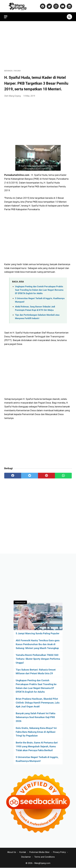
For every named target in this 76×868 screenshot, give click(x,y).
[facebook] (13, 475)
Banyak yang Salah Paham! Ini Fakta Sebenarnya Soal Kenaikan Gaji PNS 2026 (36, 717)
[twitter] (30, 475)
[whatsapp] (63, 475)
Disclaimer (26, 857)
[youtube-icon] (62, 6)
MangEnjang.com (42, 863)
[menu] (6, 16)
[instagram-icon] (55, 6)
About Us (12, 852)
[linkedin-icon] (69, 6)
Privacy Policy (59, 852)
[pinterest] (46, 475)
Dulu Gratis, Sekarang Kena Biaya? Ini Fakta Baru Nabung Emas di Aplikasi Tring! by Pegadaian (36, 732)
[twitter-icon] (49, 6)
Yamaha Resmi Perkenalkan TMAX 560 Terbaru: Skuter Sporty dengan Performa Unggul (38, 659)
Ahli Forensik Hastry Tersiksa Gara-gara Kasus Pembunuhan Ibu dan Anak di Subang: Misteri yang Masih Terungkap (38, 644)
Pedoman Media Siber (39, 852)
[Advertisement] (38, 45)
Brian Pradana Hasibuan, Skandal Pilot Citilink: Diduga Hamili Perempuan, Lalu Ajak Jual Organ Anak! (38, 702)
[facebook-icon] (42, 6)
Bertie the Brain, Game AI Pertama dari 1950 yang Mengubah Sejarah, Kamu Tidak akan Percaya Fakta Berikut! (37, 746)
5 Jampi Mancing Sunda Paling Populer (38, 633)
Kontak (23, 852)
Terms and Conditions (45, 857)
